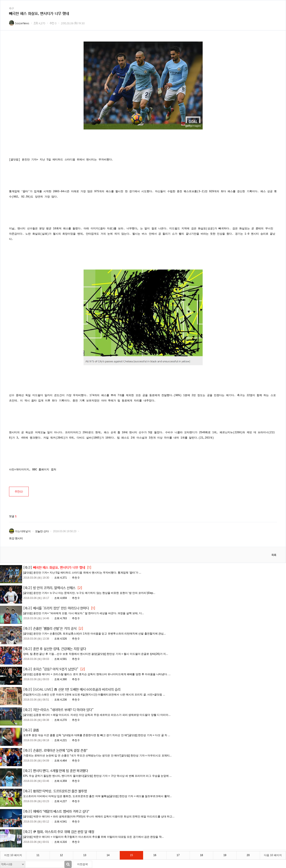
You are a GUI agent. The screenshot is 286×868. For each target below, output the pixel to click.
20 (248, 855)
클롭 (36, 730)
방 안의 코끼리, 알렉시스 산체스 (54, 588)
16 (155, 855)
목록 (274, 555)
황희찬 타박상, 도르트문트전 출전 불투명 (60, 791)
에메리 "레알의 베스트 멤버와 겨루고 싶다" (61, 811)
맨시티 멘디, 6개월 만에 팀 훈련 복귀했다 (61, 771)
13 (85, 855)
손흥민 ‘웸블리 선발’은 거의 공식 (55, 628)
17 (178, 855)
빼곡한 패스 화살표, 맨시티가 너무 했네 (59, 567)
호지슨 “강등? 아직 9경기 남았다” (56, 669)
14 (108, 855)
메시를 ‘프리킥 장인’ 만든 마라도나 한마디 (61, 608)
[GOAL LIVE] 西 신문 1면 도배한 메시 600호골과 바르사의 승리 (77, 689)
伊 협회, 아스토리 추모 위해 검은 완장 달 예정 (64, 832)
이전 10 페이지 (13, 855)
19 (225, 855)
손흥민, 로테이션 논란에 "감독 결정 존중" (60, 750)
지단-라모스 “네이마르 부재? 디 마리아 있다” (63, 710)
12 (61, 855)
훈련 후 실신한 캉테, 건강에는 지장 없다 (60, 649)
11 (38, 855)
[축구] (28, 567)
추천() (19, 492)
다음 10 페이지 (273, 855)
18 (201, 855)
